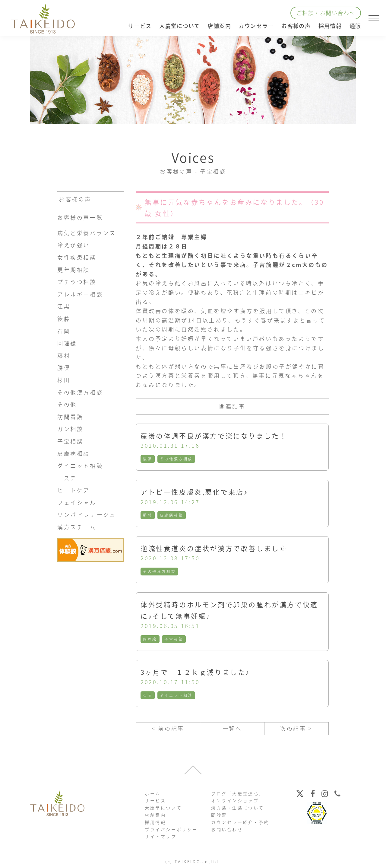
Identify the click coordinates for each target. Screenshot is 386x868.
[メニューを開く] (374, 18)
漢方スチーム (77, 527)
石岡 (148, 695)
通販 (355, 26)
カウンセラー (256, 26)
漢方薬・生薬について (238, 808)
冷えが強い (74, 245)
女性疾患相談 (77, 257)
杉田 (64, 380)
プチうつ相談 (77, 282)
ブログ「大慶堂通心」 (238, 793)
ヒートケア (74, 490)
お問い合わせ (227, 829)
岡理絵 (150, 639)
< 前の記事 (168, 728)
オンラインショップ (235, 800)
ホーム (153, 793)
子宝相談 (174, 639)
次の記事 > (296, 728)
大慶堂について (163, 808)
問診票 (219, 815)
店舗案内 (155, 815)
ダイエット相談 (176, 695)
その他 (67, 404)
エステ (67, 478)
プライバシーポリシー (171, 829)
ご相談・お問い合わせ (326, 13)
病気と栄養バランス (87, 233)
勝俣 (64, 368)
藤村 (148, 515)
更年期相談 (74, 270)
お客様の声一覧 (80, 218)
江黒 (64, 306)
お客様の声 (296, 26)
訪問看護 (70, 417)
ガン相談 (70, 429)
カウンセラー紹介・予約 (240, 822)
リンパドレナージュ (87, 515)
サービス (155, 800)
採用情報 (330, 26)
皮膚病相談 (172, 515)
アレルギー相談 (80, 294)
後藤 (148, 459)
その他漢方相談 (176, 459)
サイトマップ (161, 836)
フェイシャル (77, 503)
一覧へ (232, 728)
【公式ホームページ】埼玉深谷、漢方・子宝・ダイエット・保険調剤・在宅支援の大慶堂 (43, 18)
